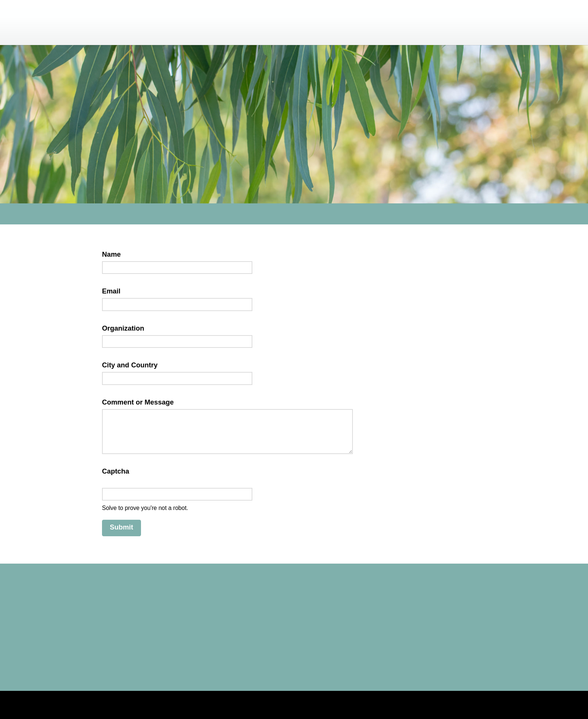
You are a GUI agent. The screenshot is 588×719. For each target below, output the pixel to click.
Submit (121, 527)
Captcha (118, 471)
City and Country (130, 365)
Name (114, 254)
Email (113, 291)
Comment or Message (140, 402)
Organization (123, 328)
